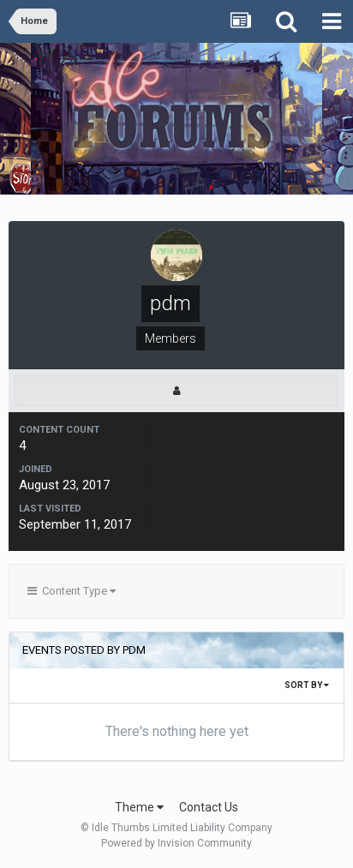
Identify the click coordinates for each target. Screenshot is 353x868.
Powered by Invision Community (176, 843)
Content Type (72, 591)
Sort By (307, 685)
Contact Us (209, 807)
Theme (139, 807)
